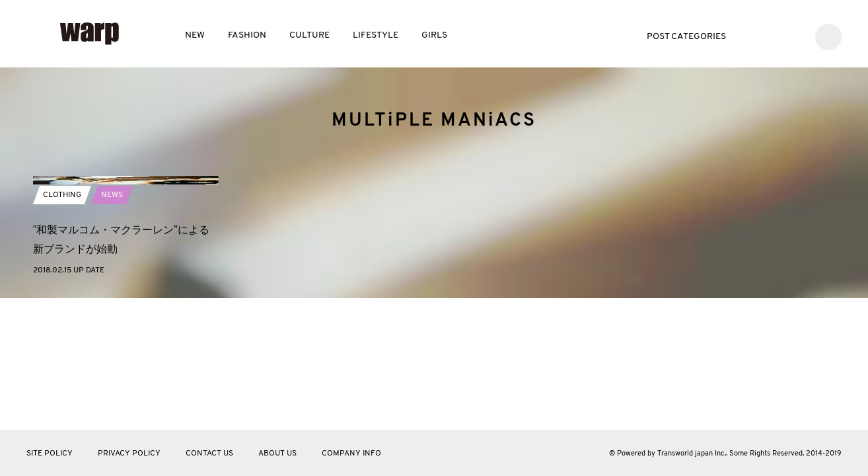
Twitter (753, 35)
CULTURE (309, 35)
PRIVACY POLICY (129, 454)
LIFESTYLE (376, 35)
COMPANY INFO (351, 454)
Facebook (773, 35)
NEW (195, 35)
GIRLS (434, 35)
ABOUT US (277, 454)
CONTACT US (209, 454)
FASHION (247, 35)
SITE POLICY (50, 454)
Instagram (793, 35)
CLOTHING (62, 322)
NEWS (112, 322)
